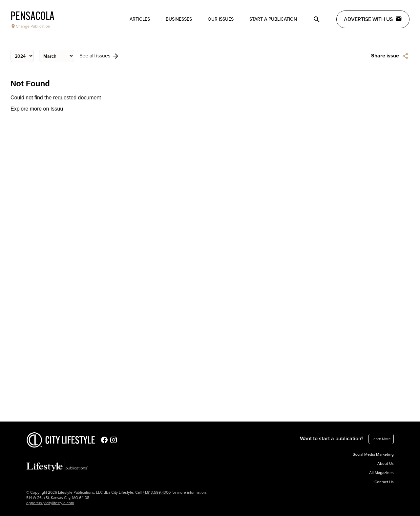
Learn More (381, 439)
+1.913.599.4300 (157, 492)
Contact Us (384, 482)
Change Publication (30, 26)
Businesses (179, 19)
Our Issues (221, 19)
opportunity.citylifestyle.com (50, 503)
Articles (140, 19)
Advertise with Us (373, 19)
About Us (386, 464)
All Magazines (381, 473)
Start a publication (273, 19)
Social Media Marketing (373, 454)
